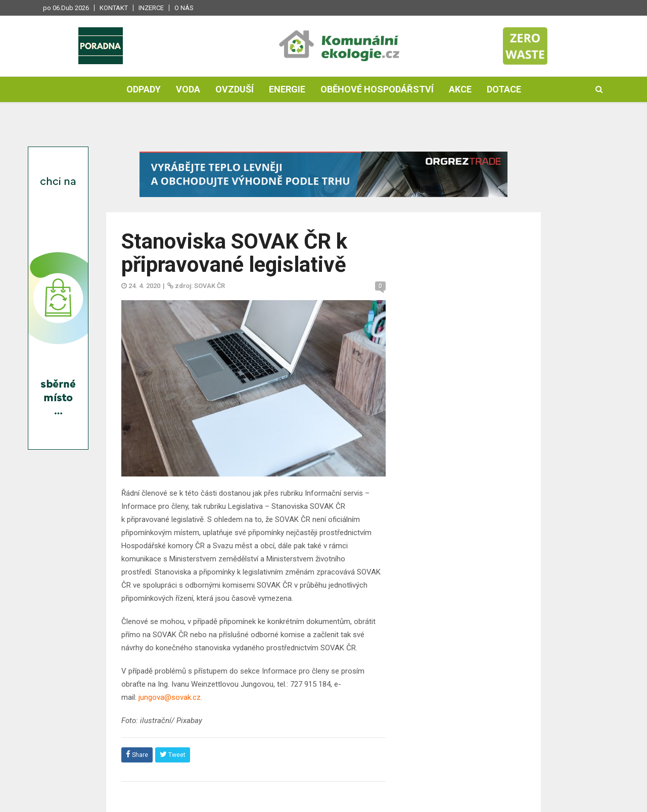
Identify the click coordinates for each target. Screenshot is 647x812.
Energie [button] (287, 89)
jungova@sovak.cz (170, 697)
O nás (184, 8)
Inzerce (151, 8)
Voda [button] (188, 89)
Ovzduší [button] (235, 89)
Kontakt (114, 8)
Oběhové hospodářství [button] (377, 89)
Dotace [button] (504, 89)
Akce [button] (460, 89)
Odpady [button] (144, 89)
